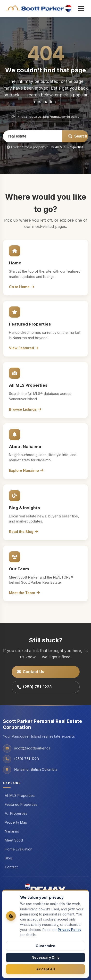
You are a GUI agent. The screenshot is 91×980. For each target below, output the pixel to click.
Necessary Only (46, 957)
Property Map (16, 822)
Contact (11, 867)
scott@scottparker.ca (32, 748)
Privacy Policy (70, 930)
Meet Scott (14, 840)
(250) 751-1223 (34, 687)
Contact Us (31, 672)
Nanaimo (12, 831)
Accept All (45, 969)
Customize (45, 946)
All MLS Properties (69, 147)
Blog (8, 858)
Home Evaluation (19, 849)
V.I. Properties (16, 813)
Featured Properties (21, 804)
